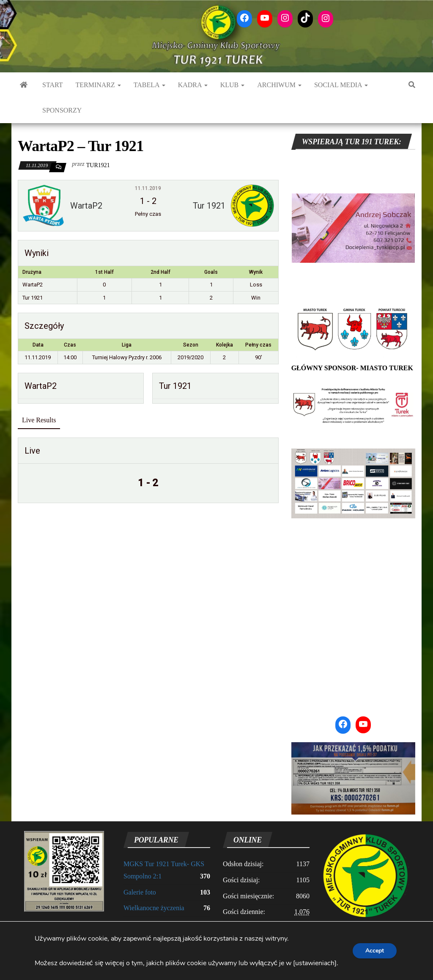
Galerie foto (140, 892)
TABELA (149, 85)
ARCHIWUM (279, 85)
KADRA (193, 85)
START (52, 85)
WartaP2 (33, 285)
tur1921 (98, 165)
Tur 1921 (33, 298)
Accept (375, 951)
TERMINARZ (98, 85)
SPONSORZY (62, 110)
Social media (341, 85)
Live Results (39, 420)
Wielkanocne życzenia (154, 908)
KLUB (233, 85)
